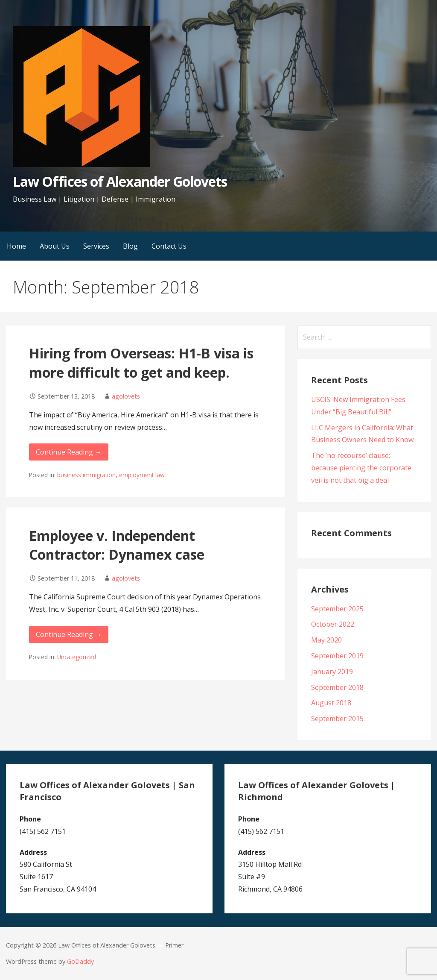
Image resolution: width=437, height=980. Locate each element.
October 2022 (333, 624)
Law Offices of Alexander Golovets (120, 181)
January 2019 (332, 672)
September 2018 (337, 687)
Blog (130, 246)
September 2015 (337, 719)
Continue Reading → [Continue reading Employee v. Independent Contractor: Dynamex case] (69, 634)
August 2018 (331, 703)
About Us (55, 246)
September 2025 (337, 609)
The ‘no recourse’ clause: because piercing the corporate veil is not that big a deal (361, 468)
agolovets (126, 396)
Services (96, 246)
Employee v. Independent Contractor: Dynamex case (117, 545)
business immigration (86, 475)
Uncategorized (77, 657)
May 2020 (326, 640)
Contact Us (169, 246)
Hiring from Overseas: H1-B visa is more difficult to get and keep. (141, 363)
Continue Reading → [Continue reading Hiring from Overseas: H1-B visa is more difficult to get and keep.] (69, 452)
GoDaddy (80, 961)
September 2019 (337, 656)
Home (16, 246)
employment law (142, 475)
